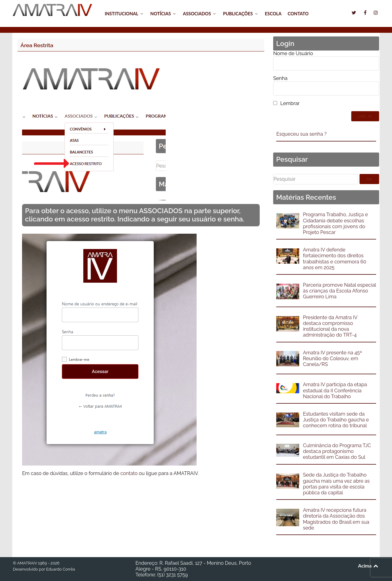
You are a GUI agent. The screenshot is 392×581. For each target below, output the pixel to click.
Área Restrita (37, 45)
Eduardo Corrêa (60, 569)
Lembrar (290, 103)
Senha (280, 78)
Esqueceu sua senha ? (301, 134)
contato (129, 473)
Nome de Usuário (293, 53)
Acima (369, 566)
